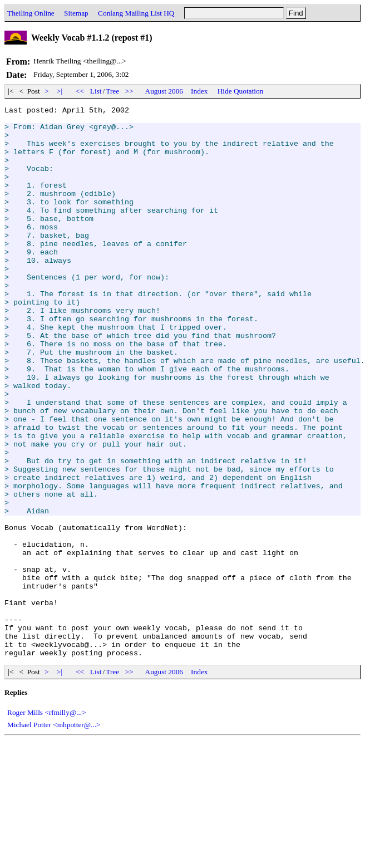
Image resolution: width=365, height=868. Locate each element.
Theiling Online (31, 13)
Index (199, 91)
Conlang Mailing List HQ (136, 13)
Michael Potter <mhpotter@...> (54, 835)
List (96, 91)
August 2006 (164, 91)
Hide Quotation (241, 91)
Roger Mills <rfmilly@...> (47, 823)
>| (60, 91)
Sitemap (76, 13)
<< (80, 91)
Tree (112, 91)
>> (130, 91)
